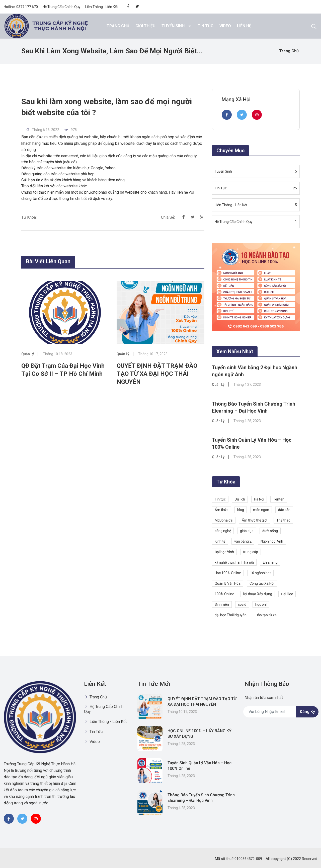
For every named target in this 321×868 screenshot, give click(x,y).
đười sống (270, 530)
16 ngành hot (260, 572)
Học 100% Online (228, 572)
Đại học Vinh (224, 551)
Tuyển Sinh (173, 26)
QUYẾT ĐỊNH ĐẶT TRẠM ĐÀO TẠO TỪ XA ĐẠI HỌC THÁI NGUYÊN (157, 374)
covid (242, 604)
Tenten (279, 499)
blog (241, 509)
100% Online (224, 593)
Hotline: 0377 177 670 (21, 7)
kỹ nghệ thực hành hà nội (234, 562)
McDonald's (224, 520)
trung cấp (251, 551)
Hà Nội (259, 499)
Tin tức (220, 499)
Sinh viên (222, 604)
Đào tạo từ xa (266, 614)
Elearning (270, 562)
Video (225, 26)
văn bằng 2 (243, 541)
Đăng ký (307, 711)
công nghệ (223, 530)
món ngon (261, 509)
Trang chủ (118, 26)
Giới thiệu (145, 26)
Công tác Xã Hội (262, 583)
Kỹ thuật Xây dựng (258, 593)
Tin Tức (206, 26)
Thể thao (283, 520)
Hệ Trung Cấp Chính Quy (62, 7)
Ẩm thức (221, 509)
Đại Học (287, 593)
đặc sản (284, 509)
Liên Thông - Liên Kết (102, 7)
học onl (261, 604)
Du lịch (240, 499)
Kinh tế (220, 541)
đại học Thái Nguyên (231, 614)
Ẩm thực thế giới (255, 520)
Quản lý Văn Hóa (228, 583)
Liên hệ (244, 26)
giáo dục (247, 530)
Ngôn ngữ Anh (272, 541)
